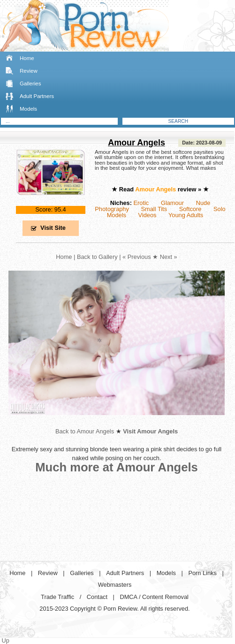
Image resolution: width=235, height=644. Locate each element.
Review (29, 71)
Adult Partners (37, 96)
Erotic (141, 203)
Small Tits (154, 209)
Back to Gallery (97, 257)
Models (28, 109)
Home (27, 58)
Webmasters (115, 585)
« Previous (136, 257)
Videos (148, 215)
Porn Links (202, 573)
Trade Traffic (57, 597)
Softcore (190, 209)
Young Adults (186, 215)
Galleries (30, 83)
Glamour (172, 203)
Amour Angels (136, 143)
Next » (169, 257)
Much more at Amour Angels (117, 467)
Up (6, 640)
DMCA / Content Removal (154, 597)
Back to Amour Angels (85, 431)
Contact (97, 597)
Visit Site (53, 228)
